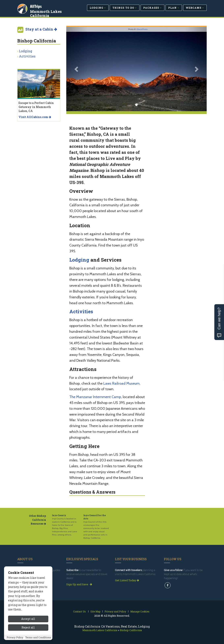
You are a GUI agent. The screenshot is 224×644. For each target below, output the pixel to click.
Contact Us (79, 611)
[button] (77, 69)
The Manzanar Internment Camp (95, 397)
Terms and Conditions (38, 637)
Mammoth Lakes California (46, 13)
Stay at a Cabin (41, 29)
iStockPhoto (142, 29)
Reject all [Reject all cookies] (28, 627)
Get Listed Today (127, 580)
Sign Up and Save (79, 584)
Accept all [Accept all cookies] (28, 619)
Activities (81, 311)
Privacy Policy (15, 637)
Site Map (95, 611)
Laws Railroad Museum (121, 383)
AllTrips (36, 6)
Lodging (79, 260)
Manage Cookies (140, 611)
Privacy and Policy (115, 611)
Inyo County (59, 515)
